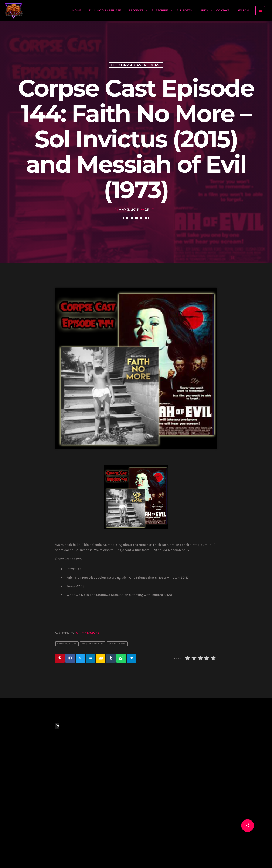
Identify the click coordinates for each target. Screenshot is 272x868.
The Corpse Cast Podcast (136, 65)
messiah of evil (93, 644)
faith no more (67, 644)
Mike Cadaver (88, 633)
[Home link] (14, 11)
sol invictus (117, 644)
